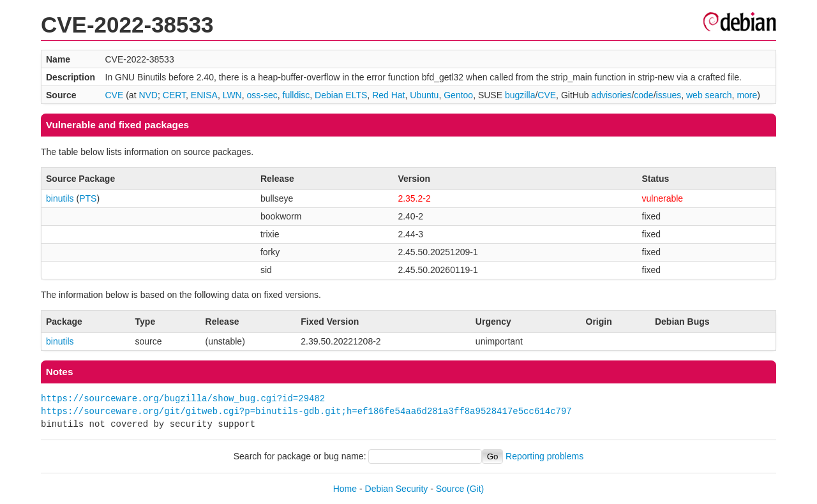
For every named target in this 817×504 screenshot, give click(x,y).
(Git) (475, 489)
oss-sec (262, 95)
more (747, 95)
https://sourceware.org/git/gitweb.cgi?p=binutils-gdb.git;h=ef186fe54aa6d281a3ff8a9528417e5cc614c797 (306, 411)
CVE (115, 95)
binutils (60, 198)
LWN (232, 95)
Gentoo (458, 95)
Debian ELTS (341, 95)
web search (709, 95)
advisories (611, 95)
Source (450, 489)
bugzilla (520, 95)
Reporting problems (544, 456)
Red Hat (388, 95)
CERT (174, 95)
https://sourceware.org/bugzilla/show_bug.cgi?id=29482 (183, 398)
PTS (88, 198)
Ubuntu (424, 95)
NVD (148, 95)
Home (345, 489)
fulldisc (296, 95)
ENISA (204, 95)
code (643, 95)
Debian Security (397, 489)
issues (669, 95)
